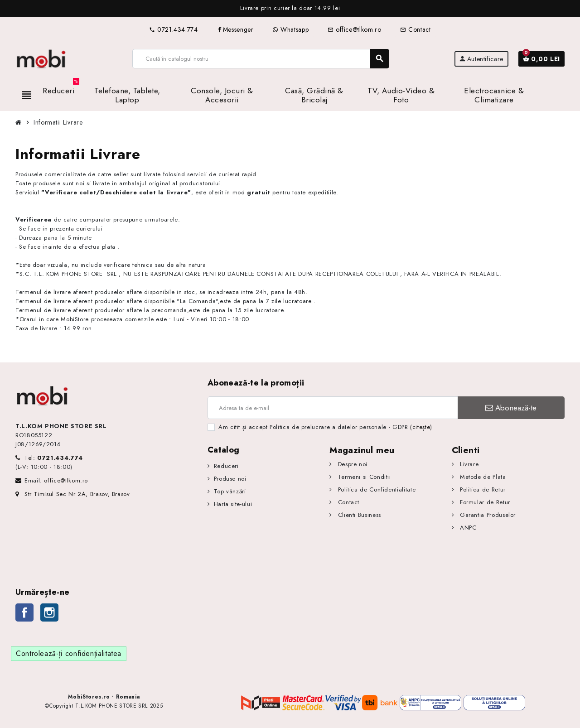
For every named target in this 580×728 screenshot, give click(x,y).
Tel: (54, 458)
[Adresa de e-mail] (333, 408)
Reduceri (226, 466)
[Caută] (261, 59)
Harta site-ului (233, 504)
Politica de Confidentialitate (376, 489)
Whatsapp (290, 29)
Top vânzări (230, 491)
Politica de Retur (482, 489)
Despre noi (352, 464)
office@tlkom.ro (354, 29)
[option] (290, 8)
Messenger (235, 29)
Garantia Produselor (487, 515)
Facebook (24, 612)
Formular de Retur (484, 502)
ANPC (467, 528)
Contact (415, 29)
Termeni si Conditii (363, 477)
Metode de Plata (482, 477)
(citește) (421, 427)
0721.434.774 (173, 29)
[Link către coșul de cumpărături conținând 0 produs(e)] (541, 59)
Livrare (468, 464)
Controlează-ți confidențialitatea (69, 653)
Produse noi (230, 479)
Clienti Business (358, 515)
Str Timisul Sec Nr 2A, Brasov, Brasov (73, 494)
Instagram (49, 612)
